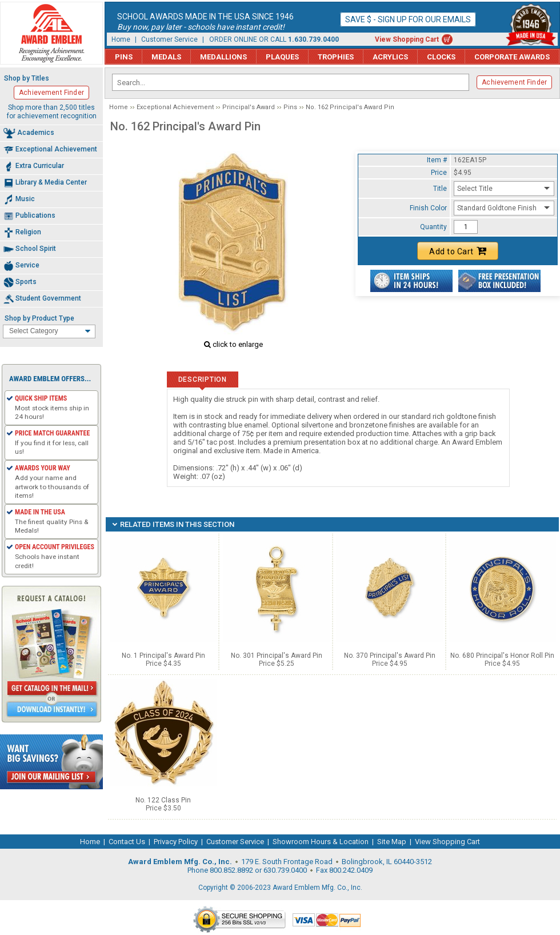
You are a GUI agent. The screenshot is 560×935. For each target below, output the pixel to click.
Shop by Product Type (39, 318)
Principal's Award (249, 107)
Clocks (441, 57)
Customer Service (169, 39)
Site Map (392, 842)
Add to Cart (458, 251)
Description (203, 379)
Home (121, 39)
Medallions (223, 57)
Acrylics (390, 57)
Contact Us (127, 842)
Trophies (336, 57)
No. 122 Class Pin (163, 800)
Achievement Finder (514, 82)
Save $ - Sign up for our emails (408, 19)
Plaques (282, 57)
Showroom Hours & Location (321, 842)
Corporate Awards (512, 57)
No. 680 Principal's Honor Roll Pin (502, 656)
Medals (166, 57)
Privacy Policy (176, 842)
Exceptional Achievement (175, 107)
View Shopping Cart (407, 39)
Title (440, 189)
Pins (124, 57)
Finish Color (428, 208)
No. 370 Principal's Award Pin (390, 656)
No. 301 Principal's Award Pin (277, 656)
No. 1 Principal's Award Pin (163, 656)
